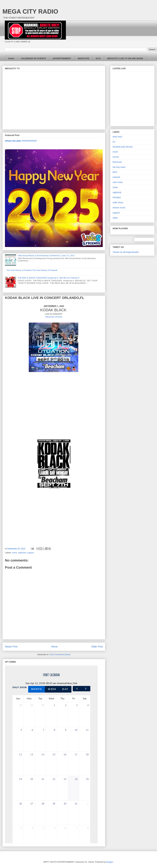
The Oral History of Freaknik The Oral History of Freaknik (32, 270)
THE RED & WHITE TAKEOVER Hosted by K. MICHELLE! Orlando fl (48, 278)
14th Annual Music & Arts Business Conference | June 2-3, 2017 (46, 256)
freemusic (117, 162)
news (115, 187)
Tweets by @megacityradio (126, 252)
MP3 (115, 172)
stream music (119, 208)
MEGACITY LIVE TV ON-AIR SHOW (125, 58)
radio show (118, 202)
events (116, 157)
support (31, 553)
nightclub (22, 553)
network (116, 177)
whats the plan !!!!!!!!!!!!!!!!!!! (21, 141)
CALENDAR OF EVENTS (33, 58)
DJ (114, 142)
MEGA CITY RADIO (30, 11)
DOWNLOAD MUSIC (123, 147)
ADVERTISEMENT (62, 58)
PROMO (117, 198)
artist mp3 (117, 137)
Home (11, 58)
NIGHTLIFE (84, 58)
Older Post (97, 647)
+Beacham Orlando (54, 317)
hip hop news (119, 167)
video (115, 218)
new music (118, 182)
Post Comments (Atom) (60, 654)
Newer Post (11, 647)
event (15, 553)
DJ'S (98, 58)
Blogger (110, 862)
